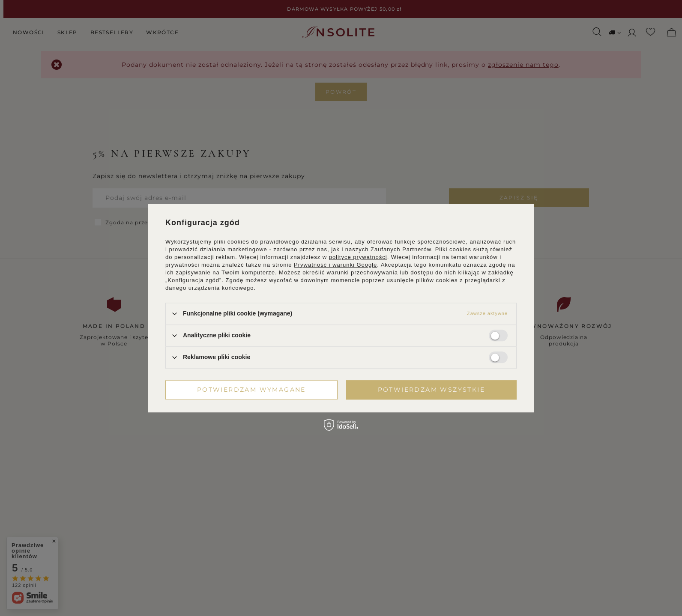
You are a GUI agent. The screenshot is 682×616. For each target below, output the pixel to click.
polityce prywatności (358, 257)
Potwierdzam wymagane (251, 390)
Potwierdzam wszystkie (431, 390)
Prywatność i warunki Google (335, 265)
